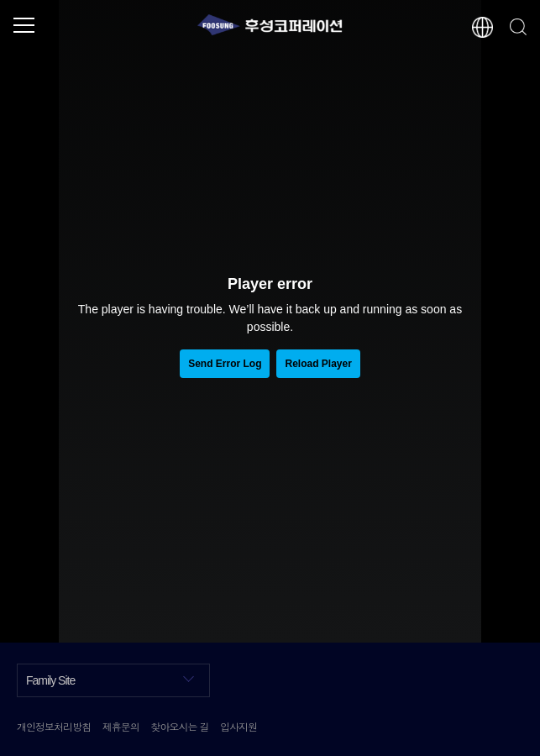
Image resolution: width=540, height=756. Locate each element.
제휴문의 (121, 726)
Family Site (110, 679)
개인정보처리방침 (54, 726)
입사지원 (239, 726)
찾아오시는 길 (179, 726)
